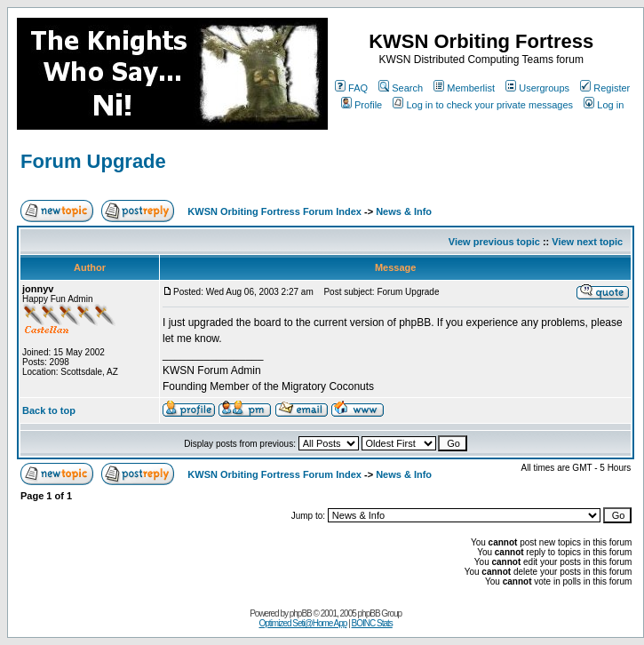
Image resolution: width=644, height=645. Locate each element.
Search (401, 88)
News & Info (404, 211)
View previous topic (494, 242)
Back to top (49, 410)
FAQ (351, 88)
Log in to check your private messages (483, 105)
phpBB (301, 613)
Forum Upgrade (93, 161)
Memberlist (464, 88)
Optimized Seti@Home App (303, 623)
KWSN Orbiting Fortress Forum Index (274, 211)
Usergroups (537, 88)
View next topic (587, 242)
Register (605, 88)
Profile (362, 105)
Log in (604, 105)
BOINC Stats (372, 623)
